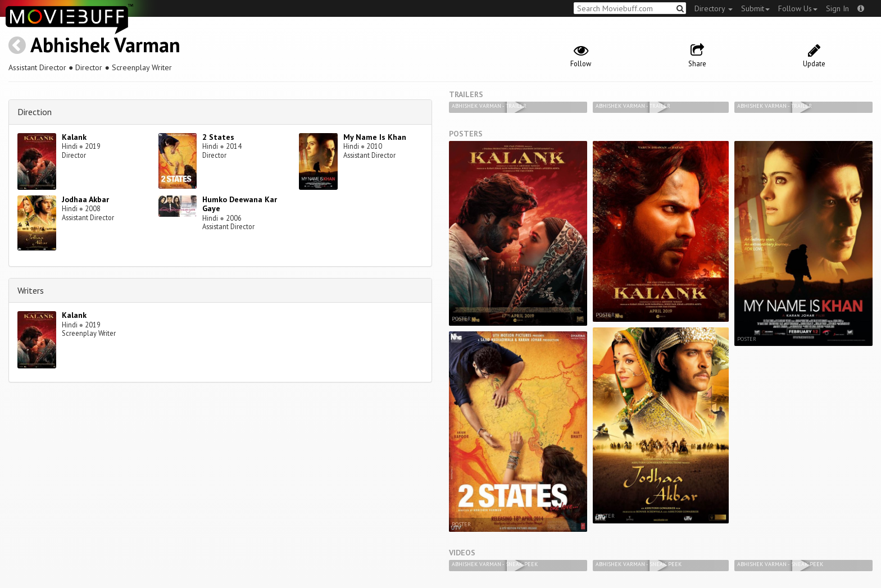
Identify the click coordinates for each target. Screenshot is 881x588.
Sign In (837, 8)
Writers (31, 290)
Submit (755, 8)
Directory (714, 8)
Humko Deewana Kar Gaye (240, 204)
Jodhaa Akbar (85, 199)
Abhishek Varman (105, 45)
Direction (35, 112)
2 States (218, 137)
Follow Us (798, 8)
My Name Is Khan (375, 137)
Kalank (74, 137)
